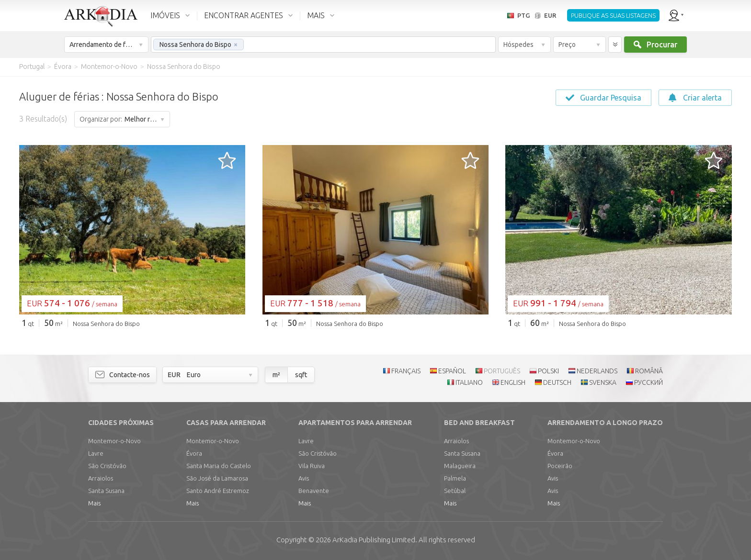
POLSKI (548, 371)
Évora (194, 453)
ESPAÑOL (452, 371)
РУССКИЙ (649, 382)
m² (276, 375)
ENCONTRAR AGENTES (244, 15)
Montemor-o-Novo (114, 441)
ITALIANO (469, 382)
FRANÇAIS (406, 371)
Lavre (96, 453)
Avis (304, 478)
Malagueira (460, 466)
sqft (301, 375)
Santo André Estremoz (218, 491)
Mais (94, 503)
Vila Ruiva (312, 466)
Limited (374, 540)
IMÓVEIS (165, 15)
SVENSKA (603, 382)
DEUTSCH (557, 382)
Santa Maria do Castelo (219, 466)
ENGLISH (513, 382)
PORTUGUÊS (502, 371)
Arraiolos (101, 478)
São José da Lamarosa (217, 478)
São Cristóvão (107, 466)
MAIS (316, 15)
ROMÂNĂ (649, 371)
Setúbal (455, 491)
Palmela (455, 478)
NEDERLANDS (597, 371)
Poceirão (560, 466)
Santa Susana (106, 491)
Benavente (314, 491)
